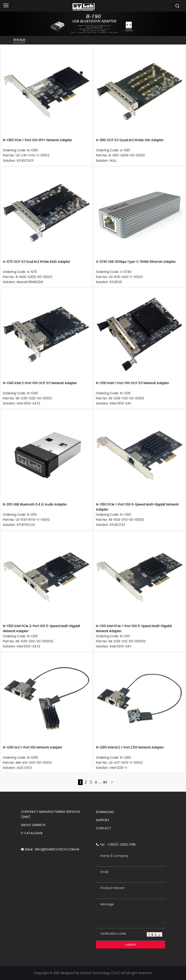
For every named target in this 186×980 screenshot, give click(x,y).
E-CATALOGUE (32, 833)
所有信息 (19, 40)
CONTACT (103, 828)
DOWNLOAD (105, 812)
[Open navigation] (6, 5)
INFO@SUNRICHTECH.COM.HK (57, 849)
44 (105, 782)
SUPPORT (103, 820)
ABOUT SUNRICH (33, 825)
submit (131, 945)
